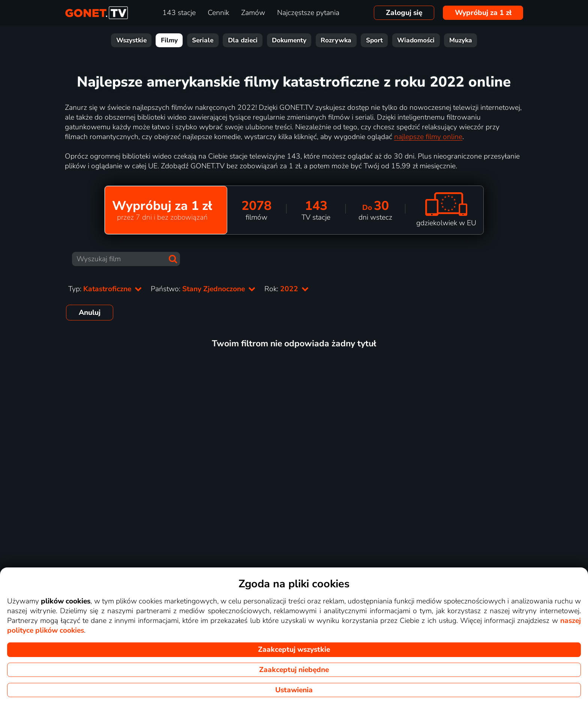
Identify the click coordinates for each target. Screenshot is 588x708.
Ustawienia (294, 690)
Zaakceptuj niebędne (294, 670)
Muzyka (461, 40)
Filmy (169, 40)
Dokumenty (289, 40)
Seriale (203, 40)
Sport (374, 40)
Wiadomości (416, 40)
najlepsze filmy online (428, 137)
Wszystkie (131, 40)
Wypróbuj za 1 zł (483, 13)
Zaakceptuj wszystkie (294, 650)
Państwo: (203, 289)
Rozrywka (336, 40)
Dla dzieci (243, 40)
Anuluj (90, 313)
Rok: (286, 289)
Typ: (105, 289)
